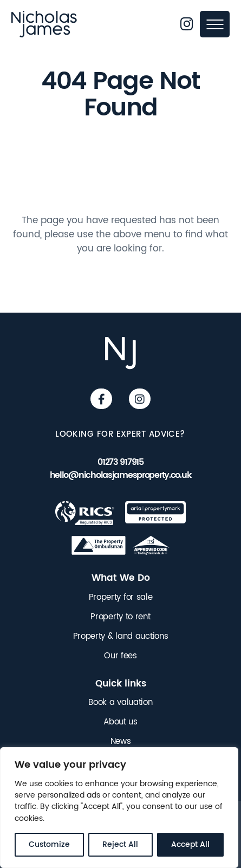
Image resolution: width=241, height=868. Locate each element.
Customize (49, 844)
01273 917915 (120, 462)
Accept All (190, 844)
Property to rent (120, 617)
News (121, 742)
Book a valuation (120, 703)
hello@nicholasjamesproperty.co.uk (121, 475)
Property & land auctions (121, 637)
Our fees (120, 656)
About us (120, 722)
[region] (119, 808)
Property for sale (121, 598)
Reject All (120, 844)
